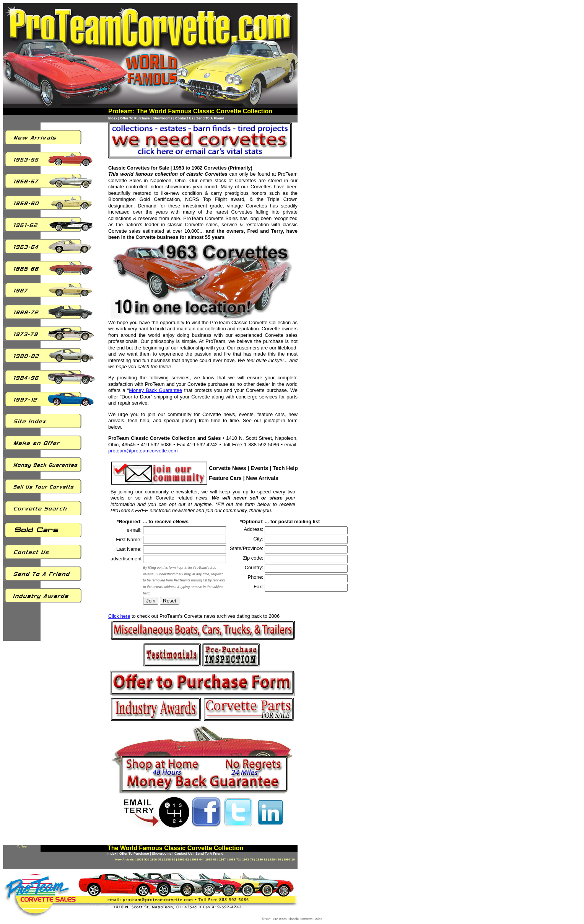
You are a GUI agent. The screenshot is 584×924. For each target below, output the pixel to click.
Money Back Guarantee (155, 390)
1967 (223, 860)
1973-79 (248, 860)
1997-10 (289, 860)
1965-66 (211, 860)
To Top (22, 846)
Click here (119, 616)
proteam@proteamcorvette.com (143, 451)
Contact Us (184, 118)
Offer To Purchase (135, 118)
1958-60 (170, 860)
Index (113, 118)
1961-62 (183, 860)
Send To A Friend (210, 118)
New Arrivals (125, 860)
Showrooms (163, 118)
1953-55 (142, 860)
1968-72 (234, 860)
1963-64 (197, 860)
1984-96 (275, 860)
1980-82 (261, 860)
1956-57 (156, 860)
